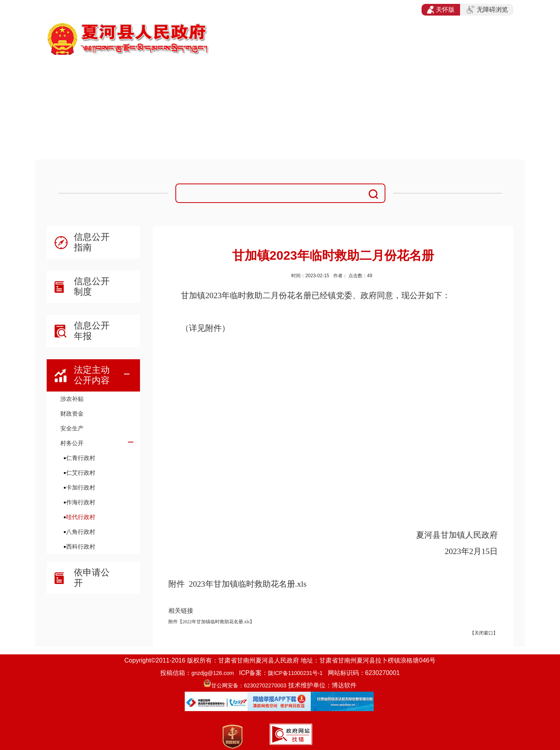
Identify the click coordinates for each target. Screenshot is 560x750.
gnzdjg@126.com (213, 673)
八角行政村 (81, 532)
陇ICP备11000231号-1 (295, 673)
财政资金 (72, 413)
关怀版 (441, 10)
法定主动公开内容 (92, 375)
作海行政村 (81, 502)
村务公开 (72, 443)
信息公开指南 (92, 242)
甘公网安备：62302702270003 (249, 685)
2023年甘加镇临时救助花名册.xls (248, 584)
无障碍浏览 (487, 10)
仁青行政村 (81, 458)
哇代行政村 (81, 517)
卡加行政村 (81, 487)
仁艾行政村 (81, 473)
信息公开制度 (92, 286)
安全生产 (72, 428)
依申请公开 (92, 578)
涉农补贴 (72, 399)
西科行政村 (81, 546)
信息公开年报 (92, 331)
